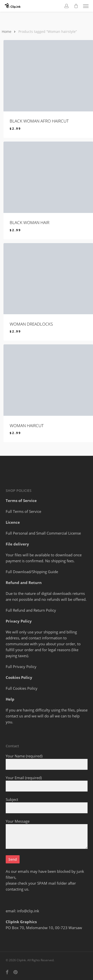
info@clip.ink (28, 911)
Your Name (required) (47, 762)
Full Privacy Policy (21, 667)
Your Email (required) (47, 783)
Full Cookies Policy (22, 688)
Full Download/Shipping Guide (32, 572)
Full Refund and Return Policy (31, 610)
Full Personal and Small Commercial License (43, 533)
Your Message (47, 834)
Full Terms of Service (23, 511)
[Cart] (76, 6)
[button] (86, 6)
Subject (47, 805)
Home (7, 31)
